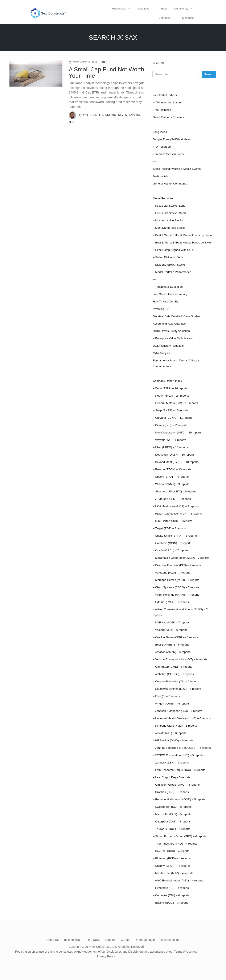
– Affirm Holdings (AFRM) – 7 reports (176, 595)
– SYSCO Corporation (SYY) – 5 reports (178, 755)
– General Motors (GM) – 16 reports (175, 403)
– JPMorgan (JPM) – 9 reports (172, 499)
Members (188, 18)
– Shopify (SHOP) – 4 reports (171, 866)
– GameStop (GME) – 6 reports (173, 667)
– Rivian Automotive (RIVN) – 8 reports (177, 514)
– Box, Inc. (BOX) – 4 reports (171, 851)
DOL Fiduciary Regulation (169, 346)
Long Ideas (160, 132)
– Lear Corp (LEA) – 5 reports (172, 777)
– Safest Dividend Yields (168, 257)
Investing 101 (161, 309)
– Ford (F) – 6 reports (166, 696)
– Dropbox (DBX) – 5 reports (171, 792)
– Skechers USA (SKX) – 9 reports (174, 491)
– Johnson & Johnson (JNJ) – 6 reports (177, 711)
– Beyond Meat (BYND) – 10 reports (176, 462)
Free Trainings (162, 110)
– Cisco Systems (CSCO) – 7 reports (176, 587)
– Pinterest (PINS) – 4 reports (171, 858)
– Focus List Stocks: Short (169, 213)
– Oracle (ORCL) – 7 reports (171, 550)
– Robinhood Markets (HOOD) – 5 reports (179, 799)
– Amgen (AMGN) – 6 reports (171, 704)
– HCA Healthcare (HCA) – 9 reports (176, 506)
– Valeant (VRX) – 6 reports (170, 630)
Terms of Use (183, 952)
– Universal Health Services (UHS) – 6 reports (182, 718)
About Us (53, 940)
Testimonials (161, 176)
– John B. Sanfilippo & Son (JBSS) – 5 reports (182, 748)
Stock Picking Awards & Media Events (177, 169)
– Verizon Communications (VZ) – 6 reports (180, 659)
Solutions (143, 9)
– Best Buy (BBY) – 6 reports (171, 645)
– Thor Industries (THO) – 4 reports (175, 844)
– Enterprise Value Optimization (173, 338)
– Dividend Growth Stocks (169, 265)
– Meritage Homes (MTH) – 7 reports (176, 580)
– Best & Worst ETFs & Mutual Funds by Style (182, 243)
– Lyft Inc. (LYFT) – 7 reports (171, 602)
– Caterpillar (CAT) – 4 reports (172, 822)
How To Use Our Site (166, 301)
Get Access (119, 9)
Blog (164, 9)
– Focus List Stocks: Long (169, 206)
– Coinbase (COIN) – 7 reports (172, 543)
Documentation (170, 940)
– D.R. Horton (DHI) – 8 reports (172, 521)
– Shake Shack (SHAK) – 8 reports (175, 536)
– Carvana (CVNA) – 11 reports (173, 418)
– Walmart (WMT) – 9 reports (171, 484)
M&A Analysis (161, 353)
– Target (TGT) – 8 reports (169, 528)
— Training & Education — (170, 287)
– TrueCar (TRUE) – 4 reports (172, 829)
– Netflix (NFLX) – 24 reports (171, 396)
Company (165, 18)
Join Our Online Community (170, 294)
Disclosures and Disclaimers (125, 952)
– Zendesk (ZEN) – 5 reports (171, 763)
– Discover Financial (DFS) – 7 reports (177, 565)
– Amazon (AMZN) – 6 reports (172, 652)
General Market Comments (170, 184)
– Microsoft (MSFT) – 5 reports (172, 814)
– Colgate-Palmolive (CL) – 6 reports (176, 681)
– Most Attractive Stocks (168, 220)
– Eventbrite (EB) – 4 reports (171, 888)
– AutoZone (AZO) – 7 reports (172, 573)
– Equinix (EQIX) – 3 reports (171, 903)
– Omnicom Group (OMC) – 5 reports (176, 785)
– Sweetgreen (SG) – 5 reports (172, 807)
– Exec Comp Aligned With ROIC (174, 250)
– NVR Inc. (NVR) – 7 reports (171, 622)
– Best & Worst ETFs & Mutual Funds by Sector (183, 235)
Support (110, 940)
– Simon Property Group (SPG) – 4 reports (180, 836)
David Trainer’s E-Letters (169, 117)
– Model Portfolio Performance (172, 272)
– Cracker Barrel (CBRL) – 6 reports (175, 637)
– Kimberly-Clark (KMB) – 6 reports (175, 726)
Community (181, 9)
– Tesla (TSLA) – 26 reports (170, 388)
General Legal (145, 940)
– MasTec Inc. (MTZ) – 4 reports (173, 873)
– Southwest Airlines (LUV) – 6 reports (177, 689)
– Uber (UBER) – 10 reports (170, 447)
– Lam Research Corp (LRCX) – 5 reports (179, 770)
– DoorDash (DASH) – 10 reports (174, 455)
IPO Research (162, 147)
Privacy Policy (106, 956)
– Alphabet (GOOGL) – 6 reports (173, 674)
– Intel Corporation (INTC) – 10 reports (177, 433)
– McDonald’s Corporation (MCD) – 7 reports (181, 558)
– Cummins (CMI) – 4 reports (171, 895)
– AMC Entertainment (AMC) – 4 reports (178, 880)
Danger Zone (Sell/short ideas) (172, 139)
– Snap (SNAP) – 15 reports (170, 410)
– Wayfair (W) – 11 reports (169, 440)
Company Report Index (167, 381)
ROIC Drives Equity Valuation (171, 331)
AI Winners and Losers (167, 102)
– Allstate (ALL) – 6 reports (170, 733)
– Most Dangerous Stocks (169, 228)
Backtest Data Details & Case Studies (177, 316)
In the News (93, 940)
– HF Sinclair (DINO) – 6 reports (173, 740)
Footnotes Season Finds (168, 154)
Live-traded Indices (165, 95)
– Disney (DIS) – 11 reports (170, 425)
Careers (126, 940)
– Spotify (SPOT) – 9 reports (171, 477)
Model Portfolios (163, 198)
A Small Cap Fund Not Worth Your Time (106, 73)
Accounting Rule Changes (169, 324)
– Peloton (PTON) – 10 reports (172, 469)
